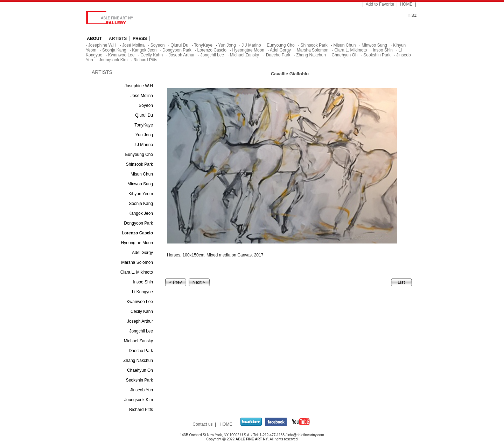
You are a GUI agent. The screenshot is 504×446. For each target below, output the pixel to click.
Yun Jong (227, 45)
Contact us (202, 424)
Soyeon (158, 45)
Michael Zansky (244, 55)
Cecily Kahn (152, 55)
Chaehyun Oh (345, 55)
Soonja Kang (114, 50)
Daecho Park (278, 55)
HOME (406, 4)
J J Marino (251, 45)
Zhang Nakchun (311, 55)
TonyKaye (203, 45)
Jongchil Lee (212, 55)
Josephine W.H (102, 45)
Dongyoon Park (177, 50)
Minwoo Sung (374, 45)
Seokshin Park (377, 55)
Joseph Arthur (182, 55)
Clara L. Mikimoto (351, 50)
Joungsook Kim (113, 60)
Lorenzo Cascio (212, 50)
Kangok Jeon (144, 50)
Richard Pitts (145, 60)
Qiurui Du (179, 45)
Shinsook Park (314, 45)
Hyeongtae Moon (248, 50)
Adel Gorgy (280, 50)
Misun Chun (344, 45)
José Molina (133, 45)
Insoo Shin (383, 50)
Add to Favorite (380, 4)
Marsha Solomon (313, 50)
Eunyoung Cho (281, 45)
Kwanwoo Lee (121, 55)
